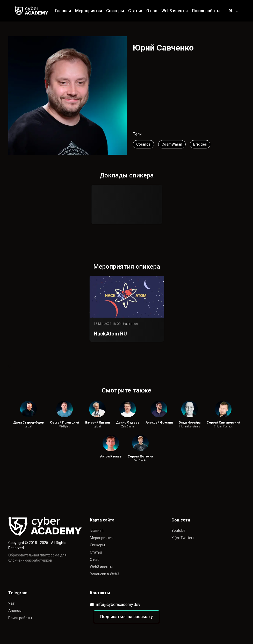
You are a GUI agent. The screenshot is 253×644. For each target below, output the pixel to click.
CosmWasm (172, 144)
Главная (97, 531)
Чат (11, 603)
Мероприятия (102, 538)
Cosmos (143, 144)
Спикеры (97, 545)
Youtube (178, 531)
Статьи (96, 552)
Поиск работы (20, 618)
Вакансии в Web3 (104, 574)
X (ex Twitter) (183, 538)
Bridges (200, 144)
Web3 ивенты (101, 567)
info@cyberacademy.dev (115, 604)
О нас (95, 560)
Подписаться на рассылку (126, 617)
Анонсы (15, 611)
